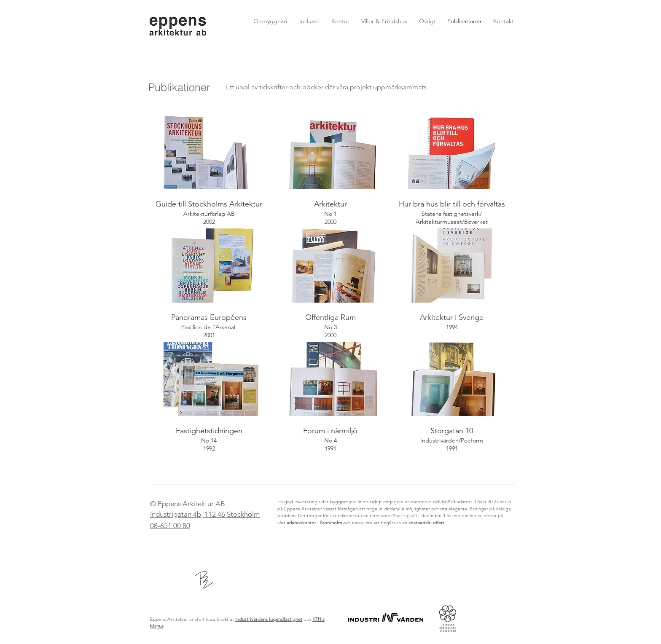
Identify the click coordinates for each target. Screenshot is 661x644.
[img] (209, 172)
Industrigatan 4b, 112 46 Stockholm (205, 514)
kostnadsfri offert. (427, 523)
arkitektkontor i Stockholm (314, 523)
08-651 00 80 (170, 526)
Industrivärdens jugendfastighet (269, 619)
